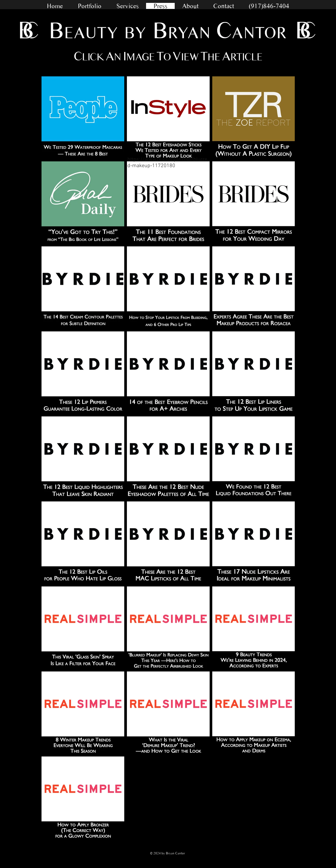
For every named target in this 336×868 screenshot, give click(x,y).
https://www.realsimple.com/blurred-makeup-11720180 (167, 163)
